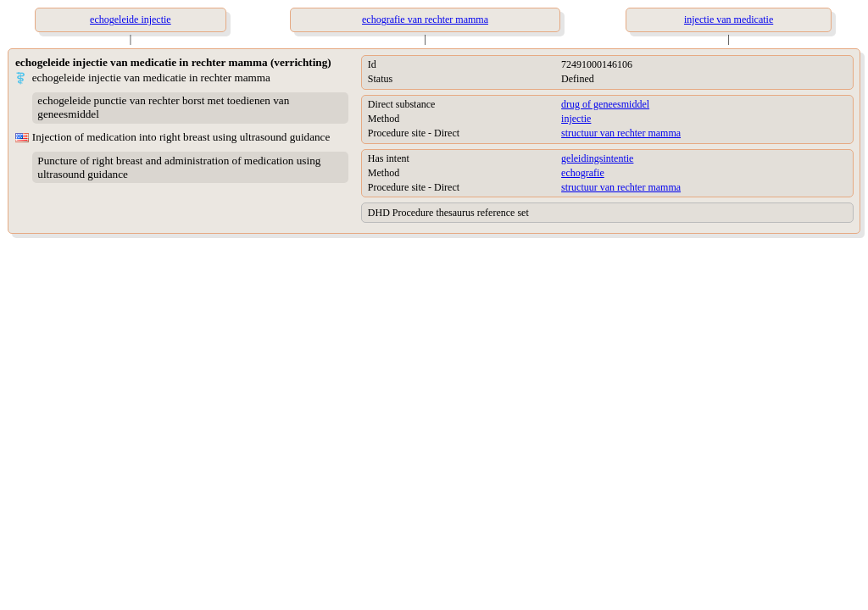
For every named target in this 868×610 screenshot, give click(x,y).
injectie (576, 119)
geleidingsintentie (597, 158)
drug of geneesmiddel (605, 104)
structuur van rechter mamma (621, 133)
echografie (583, 173)
